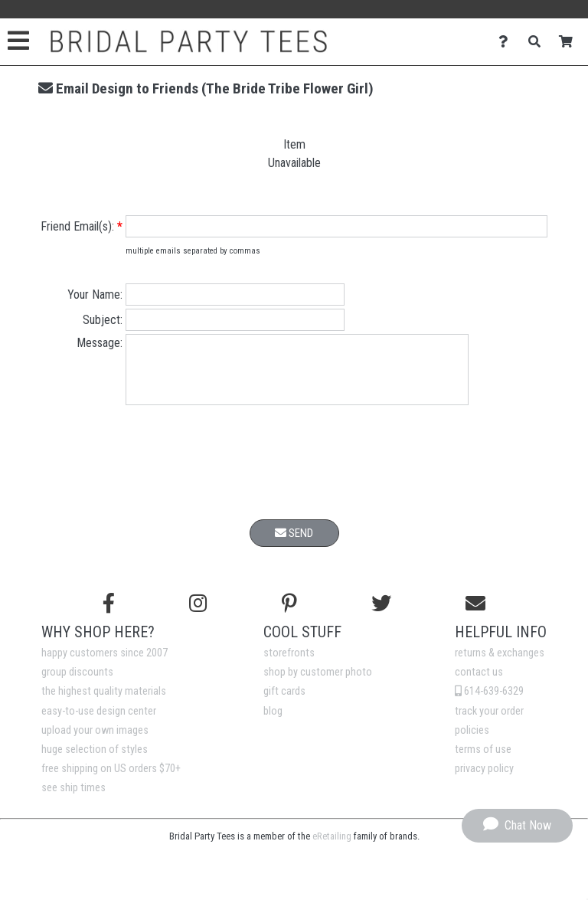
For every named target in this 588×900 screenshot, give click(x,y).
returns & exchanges (500, 664)
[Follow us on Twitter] (381, 615)
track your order (489, 723)
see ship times (73, 799)
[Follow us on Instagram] (198, 615)
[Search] (539, 42)
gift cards (284, 703)
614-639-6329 (489, 703)
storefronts (289, 664)
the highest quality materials (104, 703)
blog (273, 723)
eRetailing (332, 848)
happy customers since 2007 (105, 664)
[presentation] (294, 476)
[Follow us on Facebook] (109, 615)
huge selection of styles (95, 761)
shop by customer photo (318, 684)
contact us (479, 684)
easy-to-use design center (99, 723)
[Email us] (475, 615)
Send (294, 545)
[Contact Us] (507, 42)
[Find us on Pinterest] (289, 615)
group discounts (77, 684)
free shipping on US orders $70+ (111, 780)
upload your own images (95, 742)
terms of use (483, 761)
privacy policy (484, 780)
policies (472, 742)
